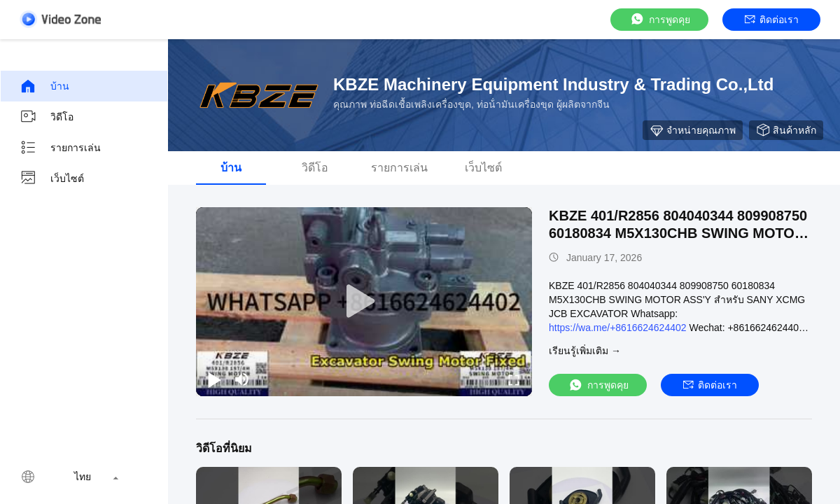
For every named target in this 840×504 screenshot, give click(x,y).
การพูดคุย (660, 19)
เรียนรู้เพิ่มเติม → (585, 351)
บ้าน (44, 86)
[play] (364, 302)
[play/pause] (214, 379)
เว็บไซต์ (52, 178)
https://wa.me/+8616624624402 (618, 328)
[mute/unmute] (242, 379)
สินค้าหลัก (786, 130)
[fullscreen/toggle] (514, 379)
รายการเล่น (60, 148)
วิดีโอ (47, 117)
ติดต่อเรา (772, 20)
